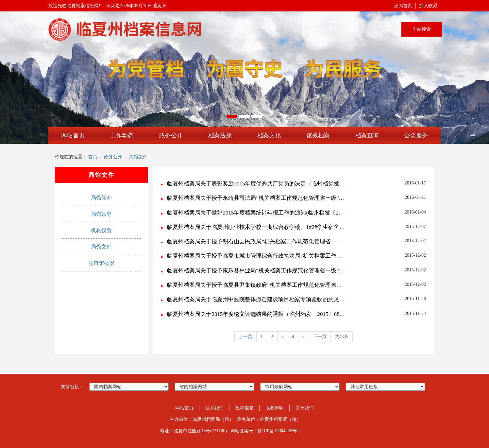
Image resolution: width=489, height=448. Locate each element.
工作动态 (122, 135)
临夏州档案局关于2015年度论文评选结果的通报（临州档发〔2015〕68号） (259, 314)
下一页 (320, 337)
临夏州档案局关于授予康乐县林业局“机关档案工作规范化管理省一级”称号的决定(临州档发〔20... (287, 271)
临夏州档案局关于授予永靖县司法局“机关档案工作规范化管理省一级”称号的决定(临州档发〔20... (287, 198)
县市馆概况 (101, 263)
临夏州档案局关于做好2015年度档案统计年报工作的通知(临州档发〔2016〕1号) (265, 213)
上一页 (245, 337)
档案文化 (269, 135)
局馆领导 (101, 214)
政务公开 (171, 135)
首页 (93, 157)
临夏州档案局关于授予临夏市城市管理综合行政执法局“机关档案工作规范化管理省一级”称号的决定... (291, 256)
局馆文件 (138, 157)
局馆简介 (101, 198)
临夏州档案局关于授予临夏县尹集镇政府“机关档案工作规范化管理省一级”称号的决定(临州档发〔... (289, 285)
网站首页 (73, 135)
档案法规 (220, 135)
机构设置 (101, 230)
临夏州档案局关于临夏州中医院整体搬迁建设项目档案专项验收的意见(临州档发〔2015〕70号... (284, 299)
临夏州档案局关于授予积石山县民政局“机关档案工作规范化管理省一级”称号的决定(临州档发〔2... (288, 241)
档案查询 (367, 135)
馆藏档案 (318, 135)
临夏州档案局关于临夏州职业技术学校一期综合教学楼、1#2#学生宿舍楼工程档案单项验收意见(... (287, 227)
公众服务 (416, 135)
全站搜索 (422, 29)
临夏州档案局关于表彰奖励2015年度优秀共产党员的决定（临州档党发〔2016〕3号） (271, 184)
